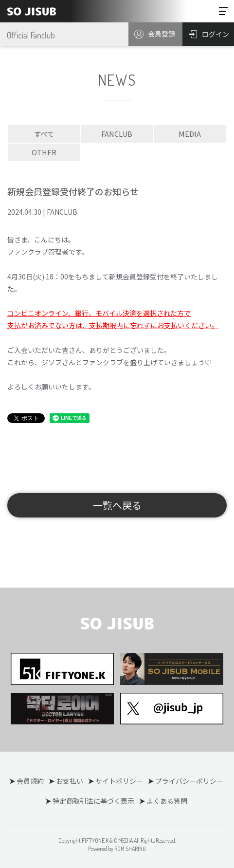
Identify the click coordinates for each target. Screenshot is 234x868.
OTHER (44, 152)
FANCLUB (117, 134)
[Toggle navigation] (223, 11)
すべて (44, 134)
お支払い (70, 781)
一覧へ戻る (117, 505)
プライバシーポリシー (189, 781)
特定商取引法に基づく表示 (93, 801)
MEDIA (190, 134)
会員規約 (30, 781)
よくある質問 (167, 801)
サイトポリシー (119, 781)
